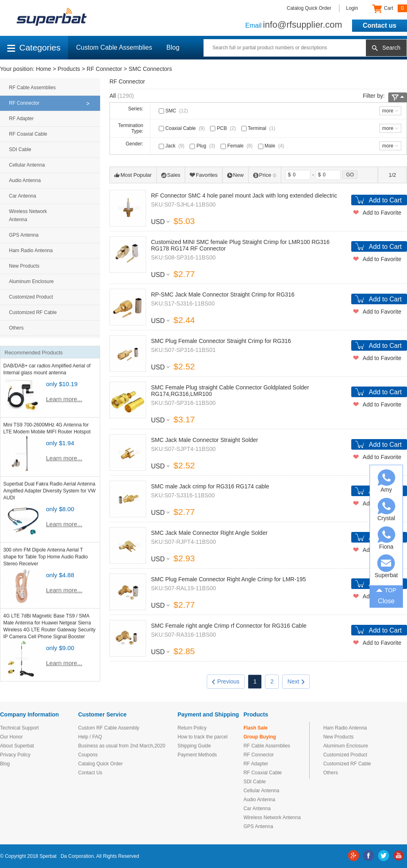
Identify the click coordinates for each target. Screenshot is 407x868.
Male (272, 146)
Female (237, 146)
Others (16, 328)
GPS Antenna (24, 235)
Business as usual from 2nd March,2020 (122, 746)
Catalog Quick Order (309, 8)
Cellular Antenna (27, 165)
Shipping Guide (194, 746)
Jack (172, 146)
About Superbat (17, 746)
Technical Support (19, 728)
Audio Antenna (25, 180)
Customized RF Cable (33, 312)
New (235, 175)
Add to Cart (385, 200)
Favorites (203, 175)
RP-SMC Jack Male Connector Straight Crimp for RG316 (223, 294)
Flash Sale (255, 728)
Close (386, 601)
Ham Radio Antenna (31, 251)
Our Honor (11, 737)
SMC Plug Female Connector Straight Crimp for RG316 (221, 341)
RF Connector (104, 69)
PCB (224, 128)
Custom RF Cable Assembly (109, 728)
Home (43, 69)
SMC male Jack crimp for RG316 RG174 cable (210, 486)
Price (265, 175)
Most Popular (133, 175)
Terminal (259, 128)
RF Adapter (21, 119)
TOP (386, 589)
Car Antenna (23, 196)
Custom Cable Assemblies (114, 47)
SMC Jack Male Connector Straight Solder (205, 440)
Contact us (380, 25)
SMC (174, 111)
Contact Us (90, 773)
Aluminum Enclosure (31, 281)
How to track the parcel (202, 737)
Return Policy (192, 728)
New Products (24, 266)
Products (69, 69)
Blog (173, 47)
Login (352, 8)
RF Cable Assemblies (32, 88)
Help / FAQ (90, 737)
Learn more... (64, 399)
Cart (390, 9)
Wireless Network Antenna (28, 215)
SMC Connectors (150, 69)
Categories (34, 47)
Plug (203, 146)
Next (296, 681)
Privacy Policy (15, 755)
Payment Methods (197, 755)
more (388, 111)
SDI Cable (20, 149)
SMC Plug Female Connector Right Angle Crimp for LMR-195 (229, 579)
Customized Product (31, 297)
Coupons (88, 755)
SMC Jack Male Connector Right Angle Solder (209, 533)
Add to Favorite (382, 213)
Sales (171, 175)
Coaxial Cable (183, 128)
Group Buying (260, 737)
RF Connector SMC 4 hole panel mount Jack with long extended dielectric (244, 196)
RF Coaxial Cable (28, 134)
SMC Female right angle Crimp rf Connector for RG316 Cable (229, 626)
